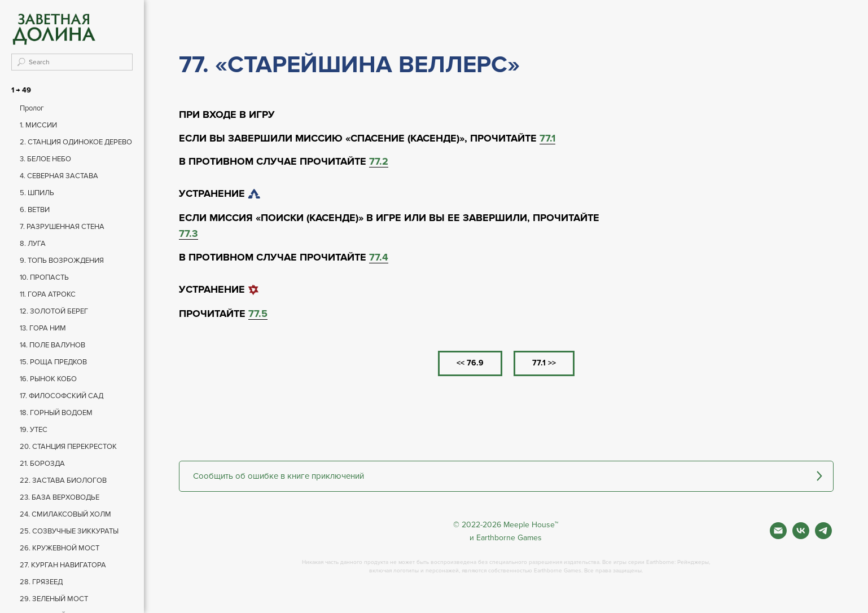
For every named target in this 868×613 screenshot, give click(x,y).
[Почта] (778, 536)
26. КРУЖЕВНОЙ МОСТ (60, 548)
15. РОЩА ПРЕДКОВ (53, 362)
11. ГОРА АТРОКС (48, 294)
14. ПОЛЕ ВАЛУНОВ (52, 345)
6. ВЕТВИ (35, 210)
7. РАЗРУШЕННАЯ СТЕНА (62, 227)
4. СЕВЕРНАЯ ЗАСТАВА (59, 176)
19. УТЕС (34, 430)
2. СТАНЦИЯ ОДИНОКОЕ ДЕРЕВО (76, 142)
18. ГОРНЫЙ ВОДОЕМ (56, 413)
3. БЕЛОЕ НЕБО (45, 159)
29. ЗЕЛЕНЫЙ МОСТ (54, 599)
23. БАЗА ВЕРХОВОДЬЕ (60, 497)
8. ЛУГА (33, 244)
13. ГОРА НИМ (43, 328)
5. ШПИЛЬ (37, 193)
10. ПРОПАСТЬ (44, 277)
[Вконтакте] (801, 536)
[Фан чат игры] (823, 536)
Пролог (32, 108)
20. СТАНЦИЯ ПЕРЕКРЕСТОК (68, 447)
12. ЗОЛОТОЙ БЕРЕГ (54, 311)
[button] (506, 476)
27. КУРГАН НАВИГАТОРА (63, 565)
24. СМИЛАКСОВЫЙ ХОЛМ (65, 514)
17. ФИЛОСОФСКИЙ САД (62, 396)
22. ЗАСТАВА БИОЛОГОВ (63, 480)
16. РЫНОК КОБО (48, 379)
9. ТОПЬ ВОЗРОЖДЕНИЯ (62, 261)
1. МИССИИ (38, 125)
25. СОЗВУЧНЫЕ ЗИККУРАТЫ (69, 531)
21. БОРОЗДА (42, 464)
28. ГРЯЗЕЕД (41, 582)
